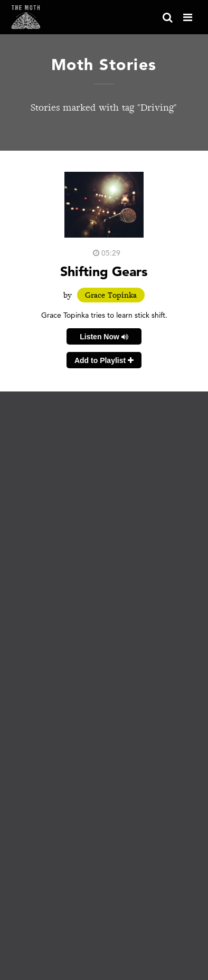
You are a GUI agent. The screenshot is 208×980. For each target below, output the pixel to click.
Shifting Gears (104, 271)
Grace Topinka (111, 295)
